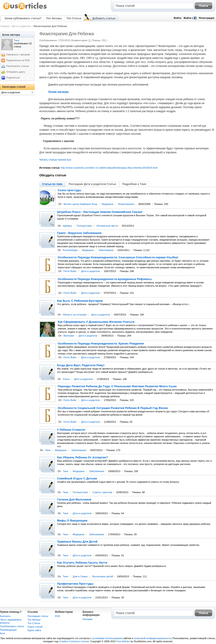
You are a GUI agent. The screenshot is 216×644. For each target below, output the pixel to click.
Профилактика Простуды (75, 584)
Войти (178, 18)
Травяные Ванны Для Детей (77, 542)
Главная (5, 26)
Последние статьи (38, 616)
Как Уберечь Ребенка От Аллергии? (82, 457)
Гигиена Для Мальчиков (74, 500)
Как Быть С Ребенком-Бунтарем (80, 301)
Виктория (69, 336)
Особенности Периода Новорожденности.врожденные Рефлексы (105, 279)
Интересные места (107, 226)
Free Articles (123, 641)
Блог (3, 633)
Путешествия (84, 226)
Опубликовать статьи (12, 626)
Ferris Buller (70, 271)
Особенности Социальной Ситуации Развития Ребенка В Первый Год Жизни (113, 408)
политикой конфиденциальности (152, 638)
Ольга (66, 379)
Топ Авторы (54, 18)
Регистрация (207, 18)
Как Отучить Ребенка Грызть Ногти (82, 563)
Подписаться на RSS (18, 60)
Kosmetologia (70, 250)
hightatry (67, 226)
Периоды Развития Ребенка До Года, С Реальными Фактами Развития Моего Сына (117, 386)
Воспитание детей (103, 576)
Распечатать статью (18, 66)
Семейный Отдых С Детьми (77, 479)
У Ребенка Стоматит (71, 430)
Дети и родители (21, 26)
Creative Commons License (74, 641)
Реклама (87, 619)
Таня (48, 450)
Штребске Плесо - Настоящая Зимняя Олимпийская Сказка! (100, 212)
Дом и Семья (80, 576)
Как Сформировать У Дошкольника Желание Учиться (96, 322)
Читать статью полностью (55, 160)
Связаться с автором (18, 54)
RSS (58, 616)
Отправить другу (16, 72)
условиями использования (107, 638)
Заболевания (106, 250)
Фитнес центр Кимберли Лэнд (80, 204)
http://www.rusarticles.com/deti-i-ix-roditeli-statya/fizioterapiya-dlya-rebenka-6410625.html (109, 168)
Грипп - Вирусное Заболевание (79, 233)
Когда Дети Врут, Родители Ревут (81, 365)
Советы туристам (102, 492)
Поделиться (13, 78)
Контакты (5, 616)
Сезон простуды (69, 190)
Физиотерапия (126, 204)
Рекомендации (8, 630)
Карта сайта (34, 630)
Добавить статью (104, 18)
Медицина (107, 204)
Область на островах (75, 315)
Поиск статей (35, 627)
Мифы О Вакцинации (72, 521)
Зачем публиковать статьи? (23, 18)
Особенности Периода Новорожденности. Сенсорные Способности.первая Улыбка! (118, 257)
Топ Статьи (74, 18)
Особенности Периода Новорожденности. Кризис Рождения (101, 344)
